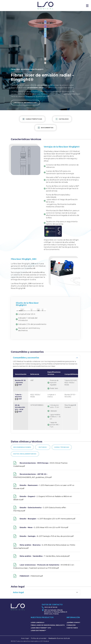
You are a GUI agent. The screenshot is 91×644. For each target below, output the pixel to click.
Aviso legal (25, 638)
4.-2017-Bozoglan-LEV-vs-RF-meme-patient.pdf (44, 519)
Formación (71, 625)
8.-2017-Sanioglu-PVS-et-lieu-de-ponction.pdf (43, 536)
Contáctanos (72, 628)
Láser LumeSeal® (38, 622)
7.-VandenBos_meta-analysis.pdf (41, 556)
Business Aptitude (63, 638)
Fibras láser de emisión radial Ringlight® (48, 625)
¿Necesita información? (25, 103)
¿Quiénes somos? (73, 622)
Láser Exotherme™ (38, 631)
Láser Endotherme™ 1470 (41, 628)
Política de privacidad (39, 638)
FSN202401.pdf (28, 576)
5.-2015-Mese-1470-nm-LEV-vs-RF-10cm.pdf (41, 527)
